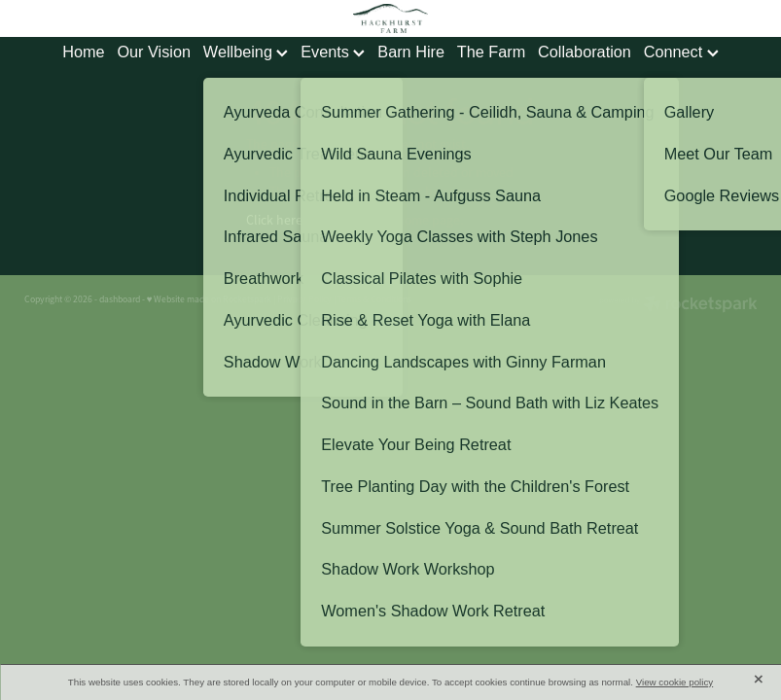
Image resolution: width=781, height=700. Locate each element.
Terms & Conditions (374, 299)
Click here (274, 220)
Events (333, 52)
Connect (681, 52)
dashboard (120, 299)
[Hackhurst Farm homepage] (390, 18)
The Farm (491, 52)
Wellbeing (246, 52)
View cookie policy (675, 682)
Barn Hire (411, 52)
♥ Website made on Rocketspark (210, 299)
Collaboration (585, 52)
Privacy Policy (304, 299)
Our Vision (154, 52)
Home (83, 52)
